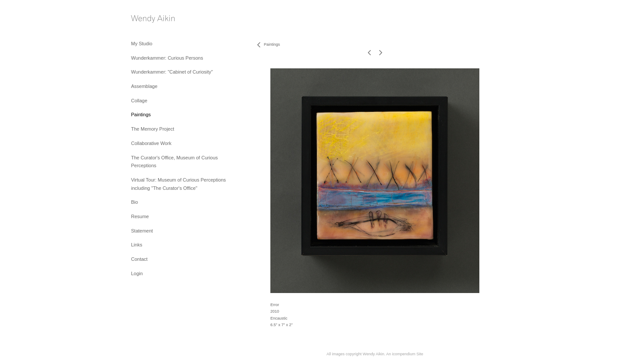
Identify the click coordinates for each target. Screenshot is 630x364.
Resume (140, 216)
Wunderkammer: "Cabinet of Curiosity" (172, 72)
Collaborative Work (151, 143)
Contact (139, 259)
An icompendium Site (405, 354)
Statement (142, 231)
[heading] (153, 20)
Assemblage (144, 86)
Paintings (141, 115)
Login (137, 273)
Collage (139, 101)
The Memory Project (153, 129)
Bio (135, 202)
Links (137, 245)
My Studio (142, 44)
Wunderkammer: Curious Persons (167, 58)
